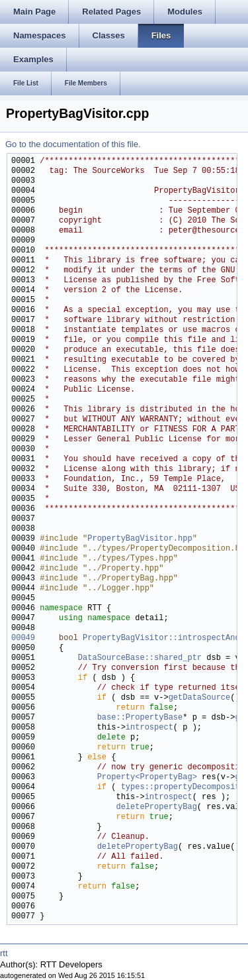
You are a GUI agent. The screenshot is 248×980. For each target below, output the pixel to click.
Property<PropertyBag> (147, 778)
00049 (23, 638)
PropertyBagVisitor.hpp (140, 539)
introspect (149, 728)
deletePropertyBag (156, 807)
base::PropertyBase (140, 718)
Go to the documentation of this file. (73, 144)
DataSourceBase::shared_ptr (140, 658)
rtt (4, 953)
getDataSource (200, 698)
